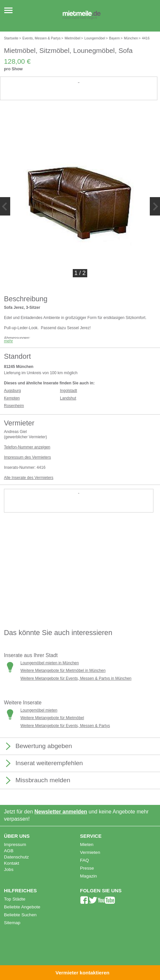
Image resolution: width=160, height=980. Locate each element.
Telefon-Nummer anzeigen (27, 447)
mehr (8, 341)
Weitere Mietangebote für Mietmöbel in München (63, 671)
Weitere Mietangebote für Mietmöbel (52, 718)
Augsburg (12, 391)
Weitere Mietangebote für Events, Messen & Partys (65, 726)
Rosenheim (14, 406)
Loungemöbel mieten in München (50, 663)
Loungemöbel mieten (39, 710)
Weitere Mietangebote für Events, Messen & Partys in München (76, 678)
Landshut (68, 398)
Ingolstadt (68, 391)
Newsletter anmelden (61, 812)
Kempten (12, 398)
